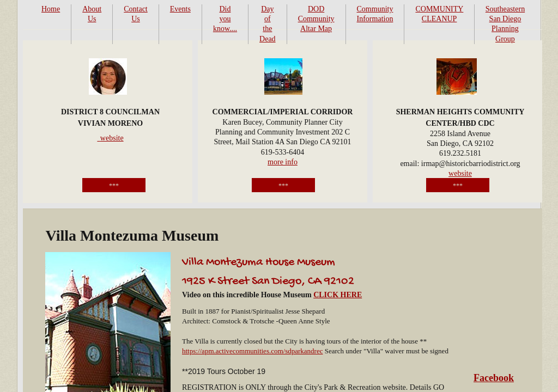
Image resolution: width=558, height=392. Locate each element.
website (460, 173)
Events (180, 9)
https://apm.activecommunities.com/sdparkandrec (252, 351)
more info (283, 162)
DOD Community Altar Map (316, 19)
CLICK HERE (338, 295)
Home (51, 9)
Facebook (494, 378)
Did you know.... (225, 19)
